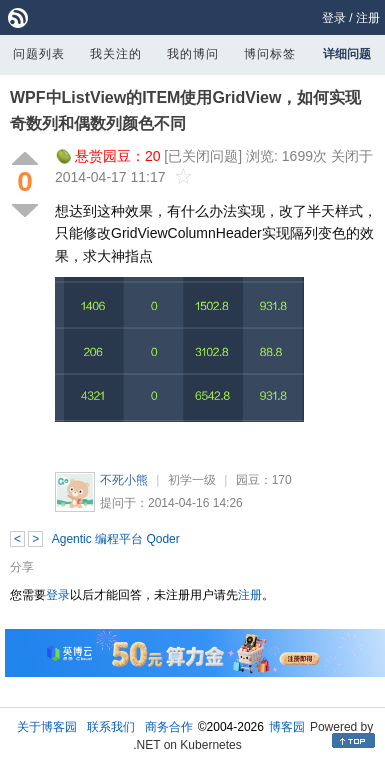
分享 (22, 567)
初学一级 (192, 480)
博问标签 (270, 54)
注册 (368, 18)
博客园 (287, 727)
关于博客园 (47, 727)
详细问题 (347, 54)
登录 (334, 18)
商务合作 (169, 727)
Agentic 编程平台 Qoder (116, 539)
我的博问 (193, 54)
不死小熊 (124, 480)
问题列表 (39, 54)
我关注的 (116, 54)
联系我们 (111, 727)
